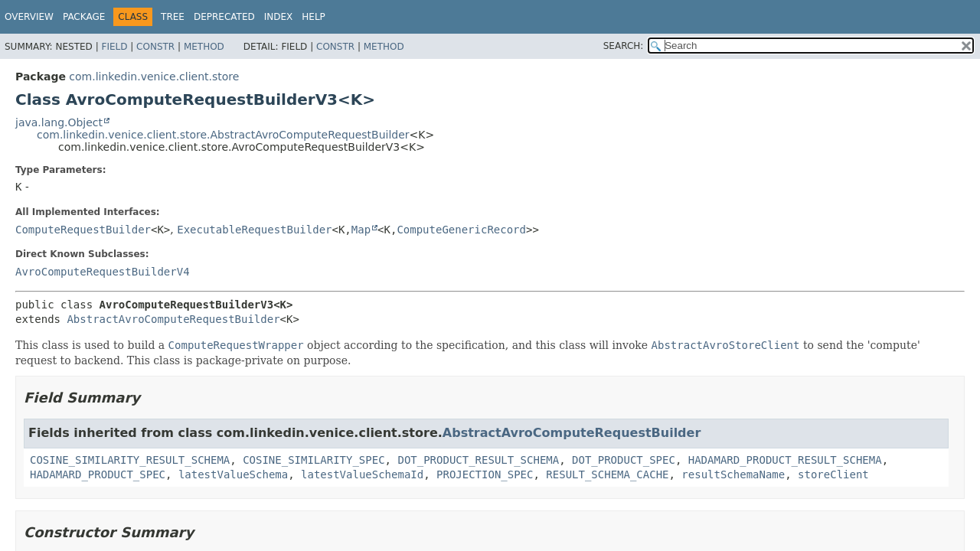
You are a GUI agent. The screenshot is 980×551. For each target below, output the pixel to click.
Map (361, 230)
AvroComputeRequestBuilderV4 (103, 272)
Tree (173, 17)
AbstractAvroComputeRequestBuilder (173, 319)
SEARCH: (624, 46)
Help (314, 17)
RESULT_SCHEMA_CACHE (607, 474)
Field (114, 47)
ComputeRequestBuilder (83, 230)
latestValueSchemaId (362, 474)
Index (279, 17)
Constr (155, 47)
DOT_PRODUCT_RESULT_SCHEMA (478, 460)
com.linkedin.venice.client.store (154, 77)
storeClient (833, 474)
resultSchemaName (733, 474)
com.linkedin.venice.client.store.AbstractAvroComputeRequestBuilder (223, 135)
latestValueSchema (233, 474)
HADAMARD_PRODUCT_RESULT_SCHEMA (785, 460)
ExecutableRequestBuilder (254, 230)
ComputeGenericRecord (461, 230)
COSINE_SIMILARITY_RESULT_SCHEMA (130, 460)
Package (84, 17)
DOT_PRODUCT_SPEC (624, 460)
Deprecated (224, 17)
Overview (29, 17)
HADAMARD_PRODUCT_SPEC (98, 474)
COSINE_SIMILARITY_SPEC (314, 460)
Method (204, 47)
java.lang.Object (59, 122)
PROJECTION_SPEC (485, 474)
